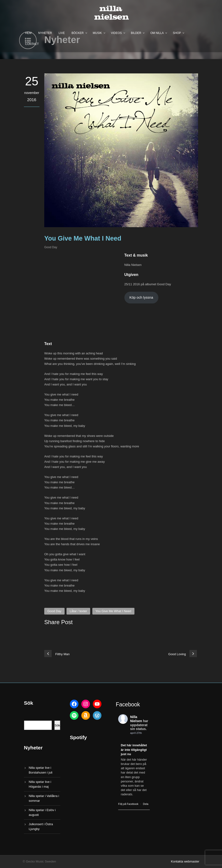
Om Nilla (157, 33)
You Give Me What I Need (113, 611)
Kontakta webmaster (185, 861)
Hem (28, 33)
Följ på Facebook (128, 804)
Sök (57, 725)
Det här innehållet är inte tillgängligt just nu (134, 750)
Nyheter (45, 33)
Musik (97, 33)
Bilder (136, 33)
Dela (146, 804)
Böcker (78, 33)
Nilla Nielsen (136, 719)
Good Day (51, 247)
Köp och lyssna (141, 297)
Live (62, 33)
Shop (177, 33)
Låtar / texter (78, 611)
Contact (32, 44)
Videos (116, 33)
